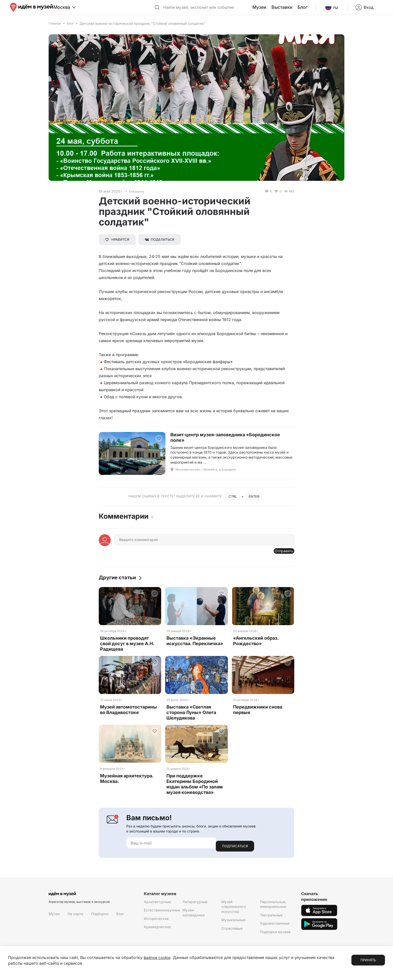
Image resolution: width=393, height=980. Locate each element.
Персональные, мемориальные (273, 909)
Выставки (294, 10)
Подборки (100, 919)
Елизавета (138, 196)
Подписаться (235, 852)
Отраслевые (232, 934)
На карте (75, 919)
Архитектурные (157, 907)
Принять (368, 960)
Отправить (281, 557)
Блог (313, 10)
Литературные (195, 907)
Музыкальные (233, 925)
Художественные (275, 929)
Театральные (271, 921)
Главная (56, 28)
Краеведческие (157, 932)
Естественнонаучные (162, 916)
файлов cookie (158, 958)
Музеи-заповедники (193, 918)
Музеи (273, 10)
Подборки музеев (275, 937)
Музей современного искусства (234, 912)
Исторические (156, 924)
